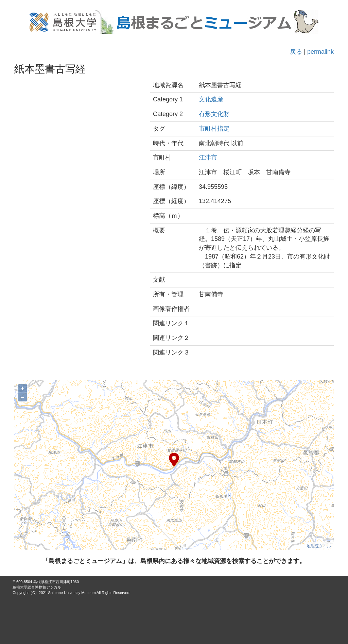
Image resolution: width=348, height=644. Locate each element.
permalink (320, 52)
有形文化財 (214, 114)
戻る (296, 52)
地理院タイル (319, 546)
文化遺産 (211, 99)
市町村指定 (214, 129)
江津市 (208, 158)
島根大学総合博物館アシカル (37, 587)
